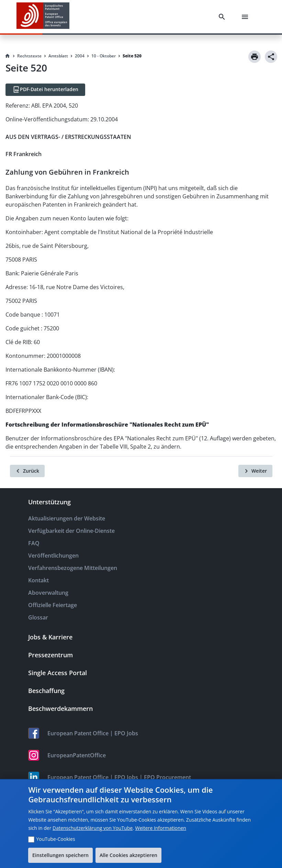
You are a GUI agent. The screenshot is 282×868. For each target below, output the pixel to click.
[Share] (271, 57)
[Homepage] (8, 56)
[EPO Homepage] (43, 17)
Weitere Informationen (160, 828)
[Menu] (246, 17)
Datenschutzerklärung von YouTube (93, 828)
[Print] (255, 57)
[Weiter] (255, 471)
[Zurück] (27, 471)
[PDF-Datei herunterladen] (45, 90)
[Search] (223, 17)
